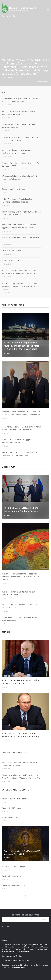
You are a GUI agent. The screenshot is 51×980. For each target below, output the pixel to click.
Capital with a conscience (12, 876)
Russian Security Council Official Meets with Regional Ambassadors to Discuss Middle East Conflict (20, 287)
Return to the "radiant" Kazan (14, 189)
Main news (9, 467)
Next (45, 82)
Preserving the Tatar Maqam (13, 867)
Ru (3, 16)
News (4, 92)
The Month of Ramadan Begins (14, 753)
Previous (40, 82)
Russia (6, 632)
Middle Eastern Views (10, 261)
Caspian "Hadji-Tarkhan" (12, 251)
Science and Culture (15, 790)
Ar (9, 16)
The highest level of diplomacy (14, 885)
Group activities (13, 305)
